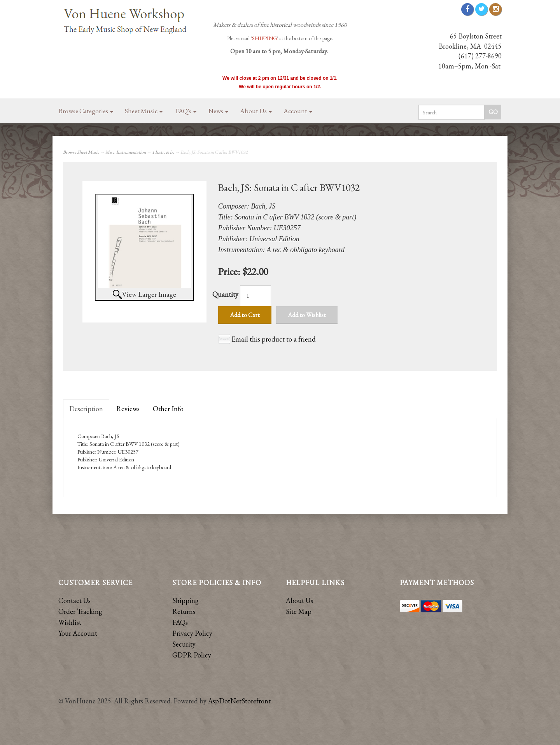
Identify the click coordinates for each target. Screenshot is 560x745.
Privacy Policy (192, 633)
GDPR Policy (192, 655)
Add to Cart (245, 315)
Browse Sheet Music (81, 152)
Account (298, 111)
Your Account (78, 633)
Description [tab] (86, 409)
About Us (256, 111)
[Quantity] (255, 296)
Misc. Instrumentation (126, 152)
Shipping (185, 600)
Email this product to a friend (274, 339)
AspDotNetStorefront (239, 701)
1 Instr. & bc (163, 152)
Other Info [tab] (168, 409)
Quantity (225, 294)
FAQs (180, 622)
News (218, 111)
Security (184, 644)
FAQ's (186, 111)
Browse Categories (86, 111)
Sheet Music (144, 111)
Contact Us (74, 600)
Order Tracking (80, 611)
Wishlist (70, 622)
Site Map (299, 611)
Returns (184, 611)
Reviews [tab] (128, 409)
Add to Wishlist (307, 315)
